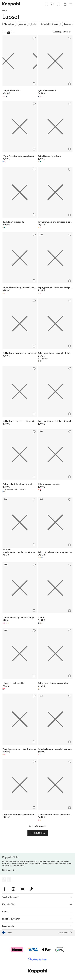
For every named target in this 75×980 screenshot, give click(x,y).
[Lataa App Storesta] (4, 880)
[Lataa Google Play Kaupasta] (9, 880)
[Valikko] (71, 4)
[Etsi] (46, 4)
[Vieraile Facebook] (4, 889)
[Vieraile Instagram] (13, 889)
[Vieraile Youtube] (22, 889)
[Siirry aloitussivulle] (11, 4)
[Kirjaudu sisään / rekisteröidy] (59, 4)
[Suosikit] (52, 4)
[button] (38, 833)
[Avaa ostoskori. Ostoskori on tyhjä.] (65, 4)
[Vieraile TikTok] (31, 889)
